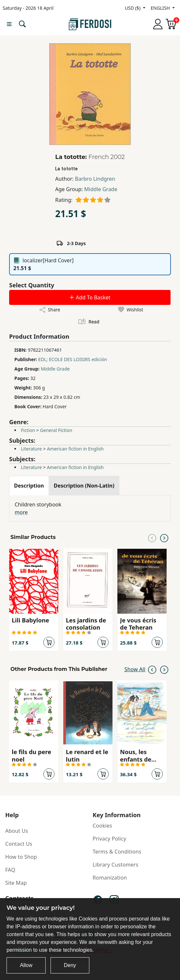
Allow (26, 965)
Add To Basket (90, 297)
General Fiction (56, 430)
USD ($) (133, 8)
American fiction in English (75, 449)
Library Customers (115, 865)
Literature (31, 449)
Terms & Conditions (117, 852)
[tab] (29, 486)
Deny (70, 965)
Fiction (28, 430)
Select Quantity (32, 285)
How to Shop (21, 857)
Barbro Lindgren (95, 179)
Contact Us (19, 844)
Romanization (110, 878)
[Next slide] (164, 537)
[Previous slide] (152, 537)
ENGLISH (161, 8)
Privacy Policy (109, 839)
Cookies (102, 826)
